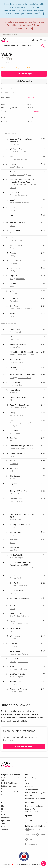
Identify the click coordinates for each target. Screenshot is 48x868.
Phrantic (13, 248)
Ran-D (12, 578)
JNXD (12, 471)
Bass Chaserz (15, 301)
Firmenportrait (31, 781)
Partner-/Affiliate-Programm (36, 793)
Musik (4, 806)
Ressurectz (28, 624)
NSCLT (13, 486)
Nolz (32, 568)
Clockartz (14, 494)
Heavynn (14, 426)
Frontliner (14, 408)
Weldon (27, 159)
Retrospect (20, 415)
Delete (13, 609)
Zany (12, 415)
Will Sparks (14, 271)
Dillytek (13, 195)
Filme (3, 809)
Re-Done (30, 535)
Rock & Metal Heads (9, 783)
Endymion (14, 535)
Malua (12, 479)
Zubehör (5, 824)
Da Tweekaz (15, 144)
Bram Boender (25, 494)
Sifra (30, 175)
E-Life (19, 520)
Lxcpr (24, 501)
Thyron (20, 677)
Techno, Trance (33, 111)
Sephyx (13, 256)
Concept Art (23, 195)
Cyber (12, 316)
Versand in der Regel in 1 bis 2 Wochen (19, 68)
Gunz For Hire (16, 601)
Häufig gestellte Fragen (35, 806)
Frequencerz (23, 662)
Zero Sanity (20, 370)
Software (5, 829)
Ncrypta (24, 669)
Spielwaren (6, 821)
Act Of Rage (22, 578)
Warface (13, 662)
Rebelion (14, 654)
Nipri (12, 378)
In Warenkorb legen (24, 74)
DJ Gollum (14, 185)
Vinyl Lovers (6, 789)
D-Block (13, 241)
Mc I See (28, 616)
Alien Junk (14, 400)
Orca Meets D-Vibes (26, 355)
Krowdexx (28, 309)
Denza (13, 210)
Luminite (13, 646)
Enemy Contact (16, 309)
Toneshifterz (25, 271)
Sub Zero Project (17, 558)
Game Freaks (7, 795)
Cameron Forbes (25, 378)
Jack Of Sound (16, 624)
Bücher (4, 815)
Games (4, 812)
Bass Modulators (16, 167)
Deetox (13, 501)
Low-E (12, 370)
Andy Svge (26, 423)
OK (41, 14)
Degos (21, 535)
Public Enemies (16, 692)
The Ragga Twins (26, 448)
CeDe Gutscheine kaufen (35, 798)
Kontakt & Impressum (34, 778)
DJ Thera (14, 684)
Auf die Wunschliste (24, 81)
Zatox (12, 286)
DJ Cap (26, 185)
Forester (25, 203)
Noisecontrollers (16, 362)
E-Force (13, 639)
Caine (12, 631)
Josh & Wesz (15, 347)
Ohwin (22, 332)
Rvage (13, 543)
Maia (31, 370)
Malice (13, 677)
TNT (12, 279)
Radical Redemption (18, 568)
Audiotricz (14, 203)
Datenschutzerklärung (26, 7)
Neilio (12, 332)
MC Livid (25, 654)
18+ (3, 832)
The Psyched (15, 616)
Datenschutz (30, 787)
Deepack (14, 294)
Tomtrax (13, 355)
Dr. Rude (13, 152)
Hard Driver (22, 586)
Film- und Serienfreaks (10, 792)
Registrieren (30, 795)
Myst (18, 501)
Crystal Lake (15, 340)
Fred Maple (26, 152)
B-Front (13, 586)
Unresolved (15, 669)
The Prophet (15, 433)
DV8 (12, 571)
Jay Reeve (14, 464)
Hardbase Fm (32, 97)
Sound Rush (20, 279)
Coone (13, 448)
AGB (27, 784)
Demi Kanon (15, 218)
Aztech (13, 175)
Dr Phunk (23, 408)
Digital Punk (15, 527)
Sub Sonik (14, 550)
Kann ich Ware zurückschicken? (32, 810)
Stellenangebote (32, 790)
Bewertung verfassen (24, 746)
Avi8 (12, 233)
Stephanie (14, 393)
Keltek (12, 456)
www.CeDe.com (34, 25)
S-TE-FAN (22, 241)
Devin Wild (14, 263)
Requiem (14, 593)
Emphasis (20, 175)
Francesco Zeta (16, 385)
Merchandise (6, 818)
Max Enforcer (15, 423)
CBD (3, 827)
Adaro (12, 520)
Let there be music (9, 786)
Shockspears (15, 159)
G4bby (13, 225)
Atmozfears (14, 441)
